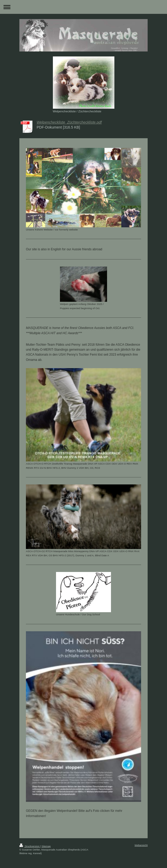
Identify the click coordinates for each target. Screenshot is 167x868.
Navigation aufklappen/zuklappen (83, 7)
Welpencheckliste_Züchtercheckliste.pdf (69, 122)
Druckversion (30, 846)
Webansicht (141, 845)
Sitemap (46, 846)
